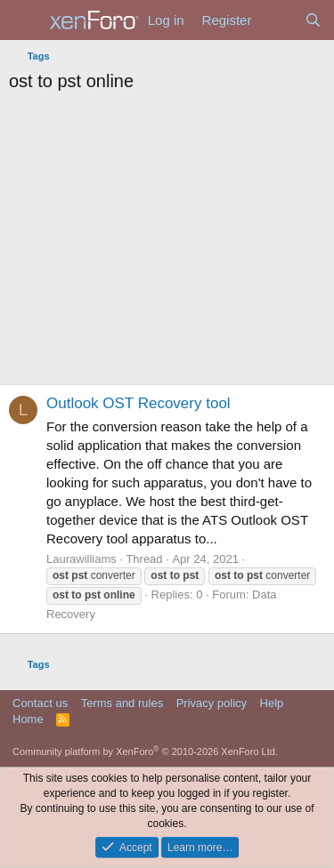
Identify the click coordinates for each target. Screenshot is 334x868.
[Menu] (24, 20)
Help (272, 703)
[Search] (313, 20)
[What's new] (277, 20)
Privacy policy (212, 703)
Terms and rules (122, 703)
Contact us (40, 703)
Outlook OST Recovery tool (138, 403)
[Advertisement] (167, 243)
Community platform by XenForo (145, 751)
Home (28, 719)
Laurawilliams (81, 559)
